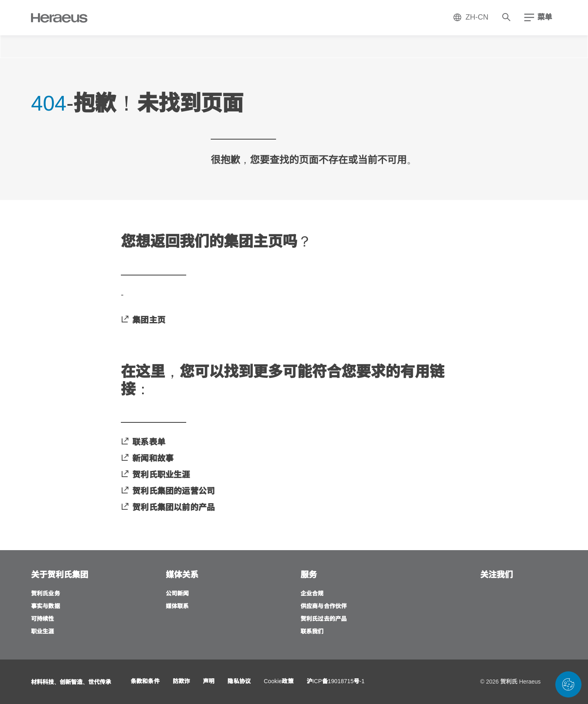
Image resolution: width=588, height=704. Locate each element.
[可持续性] (43, 619)
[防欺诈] (181, 682)
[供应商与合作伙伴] (324, 607)
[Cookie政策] (279, 682)
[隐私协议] (239, 682)
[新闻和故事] (147, 459)
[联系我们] (312, 632)
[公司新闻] (177, 594)
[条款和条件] (145, 682)
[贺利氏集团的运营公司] (168, 491)
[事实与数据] (46, 607)
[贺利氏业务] (46, 594)
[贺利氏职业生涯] (156, 475)
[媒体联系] (177, 607)
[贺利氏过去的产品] (324, 619)
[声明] (209, 682)
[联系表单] (143, 442)
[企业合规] (312, 594)
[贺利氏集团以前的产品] (168, 508)
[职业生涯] (43, 632)
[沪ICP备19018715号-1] (336, 682)
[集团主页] (143, 320)
